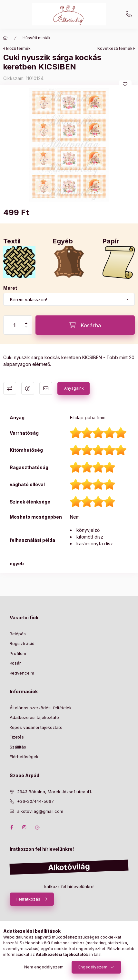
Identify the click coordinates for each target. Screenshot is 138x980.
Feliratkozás (28, 899)
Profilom (18, 653)
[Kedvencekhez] (125, 84)
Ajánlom (46, 388)
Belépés (18, 634)
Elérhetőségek (24, 757)
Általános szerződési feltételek (41, 708)
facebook (12, 827)
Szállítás (18, 747)
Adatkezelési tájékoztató (34, 717)
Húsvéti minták (37, 38)
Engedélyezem (93, 967)
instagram (25, 827)
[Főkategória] (5, 38)
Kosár (15, 663)
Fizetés (17, 737)
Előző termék (18, 48)
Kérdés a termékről (28, 388)
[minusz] (26, 327)
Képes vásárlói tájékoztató (36, 727)
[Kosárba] (85, 325)
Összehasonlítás (10, 388)
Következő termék (115, 48)
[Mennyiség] (15, 325)
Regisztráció (22, 643)
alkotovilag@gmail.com (40, 811)
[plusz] (26, 323)
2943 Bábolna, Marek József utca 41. (54, 792)
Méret (10, 288)
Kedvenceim (22, 673)
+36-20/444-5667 (129, 14)
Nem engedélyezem (44, 967)
